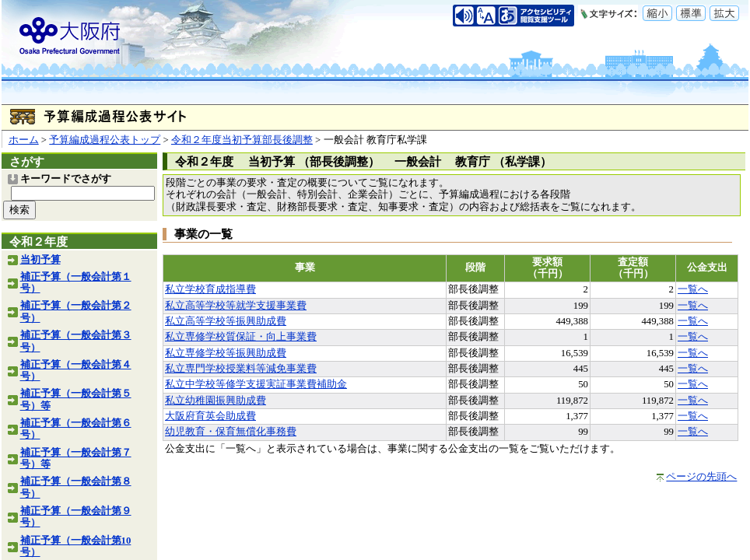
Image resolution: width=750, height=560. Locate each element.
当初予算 (40, 260)
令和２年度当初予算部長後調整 (242, 140)
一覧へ (693, 289)
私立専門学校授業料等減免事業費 (241, 369)
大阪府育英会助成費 (210, 416)
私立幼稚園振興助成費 (216, 401)
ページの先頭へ (701, 477)
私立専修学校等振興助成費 (226, 353)
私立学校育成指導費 (210, 289)
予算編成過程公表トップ (105, 140)
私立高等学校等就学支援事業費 (236, 306)
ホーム (24, 140)
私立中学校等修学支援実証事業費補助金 (256, 384)
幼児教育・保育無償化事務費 (231, 432)
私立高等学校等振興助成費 (226, 321)
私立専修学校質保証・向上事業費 (241, 337)
